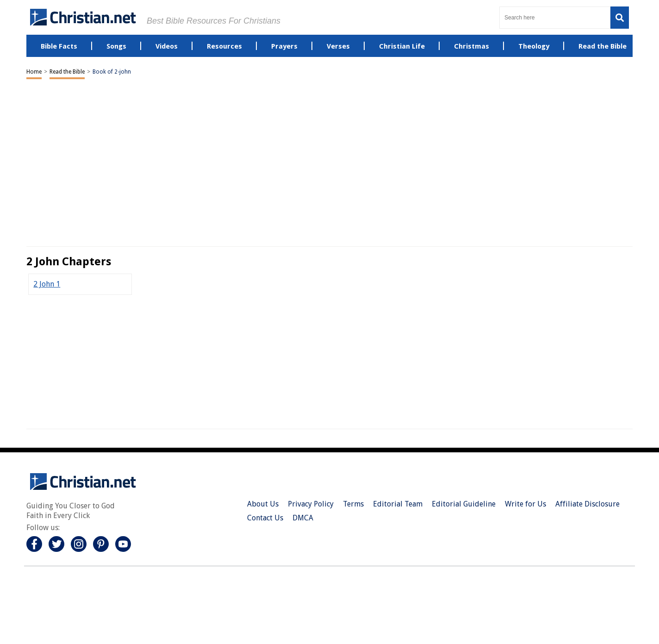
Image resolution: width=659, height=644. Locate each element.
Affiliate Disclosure (588, 504)
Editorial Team (398, 504)
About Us (263, 504)
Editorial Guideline (464, 504)
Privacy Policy (311, 504)
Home (34, 72)
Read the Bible (67, 72)
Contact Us (265, 518)
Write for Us (525, 504)
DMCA (303, 518)
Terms (353, 504)
